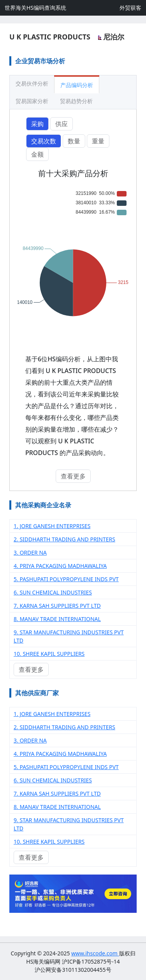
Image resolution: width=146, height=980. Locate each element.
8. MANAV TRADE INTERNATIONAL (57, 619)
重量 (98, 141)
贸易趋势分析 (76, 101)
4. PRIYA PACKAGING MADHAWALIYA (60, 566)
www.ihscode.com (95, 953)
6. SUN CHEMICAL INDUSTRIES (53, 592)
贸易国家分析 (32, 101)
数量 (74, 141)
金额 (37, 154)
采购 (37, 124)
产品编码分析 (77, 85)
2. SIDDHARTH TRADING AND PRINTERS (64, 539)
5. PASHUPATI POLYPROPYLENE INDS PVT (66, 579)
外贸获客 (130, 8)
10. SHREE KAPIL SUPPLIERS (49, 654)
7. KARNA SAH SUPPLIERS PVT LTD (57, 606)
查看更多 (73, 476)
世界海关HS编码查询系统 (35, 8)
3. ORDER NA (30, 552)
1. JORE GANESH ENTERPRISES (52, 526)
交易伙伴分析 (32, 83)
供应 (62, 124)
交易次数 (44, 141)
